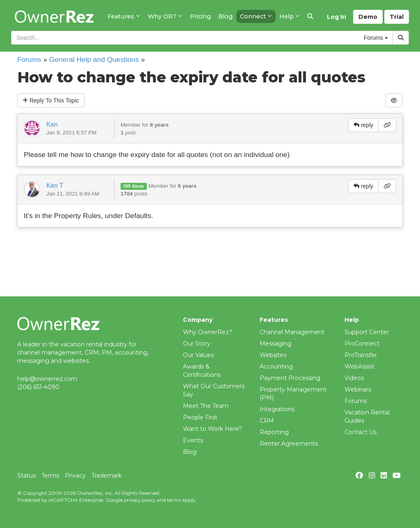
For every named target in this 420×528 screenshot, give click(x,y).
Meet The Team (206, 406)
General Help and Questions (94, 59)
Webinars (358, 389)
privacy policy (140, 500)
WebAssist (360, 366)
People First (200, 417)
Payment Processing (290, 378)
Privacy (75, 476)
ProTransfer (361, 355)
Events (193, 440)
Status (26, 476)
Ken (52, 124)
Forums (29, 59)
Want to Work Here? (212, 429)
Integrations (277, 409)
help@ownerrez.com (47, 379)
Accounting (276, 366)
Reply (51, 100)
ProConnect (362, 344)
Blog (190, 452)
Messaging (275, 344)
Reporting (274, 432)
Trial (397, 17)
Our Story (197, 344)
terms (174, 500)
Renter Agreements (289, 444)
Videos (354, 378)
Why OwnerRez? (208, 332)
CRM (267, 421)
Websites (273, 355)
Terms (50, 476)
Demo (368, 17)
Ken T (55, 185)
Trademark (107, 476)
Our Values (198, 355)
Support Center (367, 332)
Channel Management (292, 332)
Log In (337, 17)
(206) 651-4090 (38, 387)
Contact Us (361, 432)
